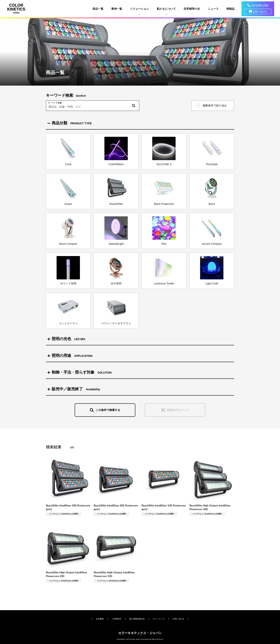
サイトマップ (159, 619)
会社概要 (100, 619)
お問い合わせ (260, 12)
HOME (53, 22)
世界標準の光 (192, 9)
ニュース (213, 9)
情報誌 (230, 9)
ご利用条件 (116, 619)
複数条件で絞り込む (215, 105)
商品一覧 (98, 9)
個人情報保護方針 (137, 619)
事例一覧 (117, 9)
